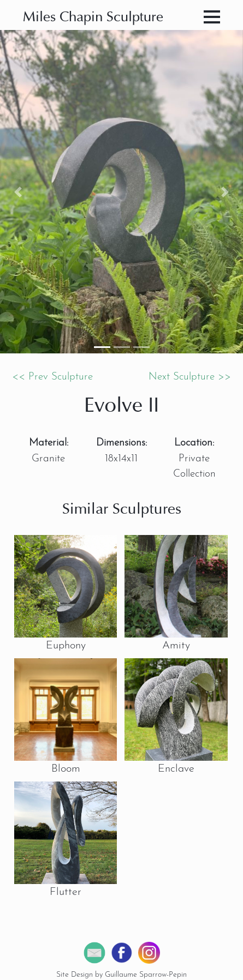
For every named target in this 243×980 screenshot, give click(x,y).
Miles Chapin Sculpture (93, 18)
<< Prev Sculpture (52, 377)
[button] (18, 192)
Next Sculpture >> (190, 377)
